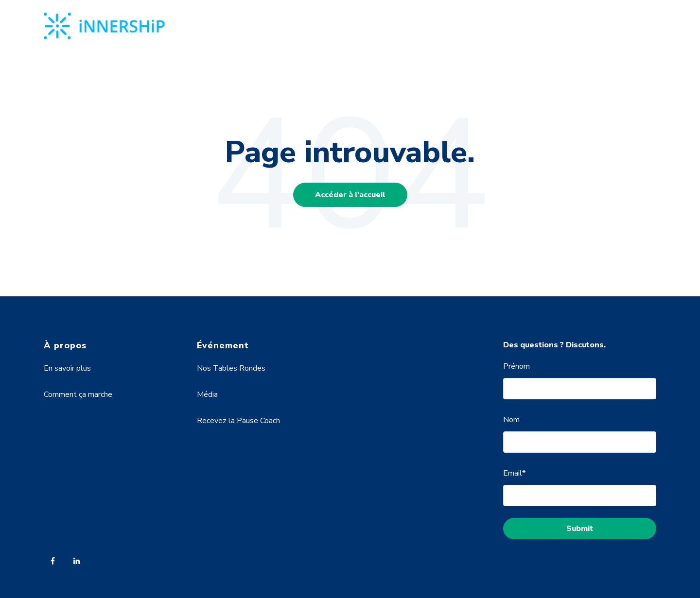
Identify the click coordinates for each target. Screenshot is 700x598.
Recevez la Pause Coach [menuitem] (238, 421)
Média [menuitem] (207, 394)
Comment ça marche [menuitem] (78, 394)
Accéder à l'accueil (350, 195)
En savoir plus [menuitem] (67, 368)
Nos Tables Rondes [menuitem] (231, 368)
